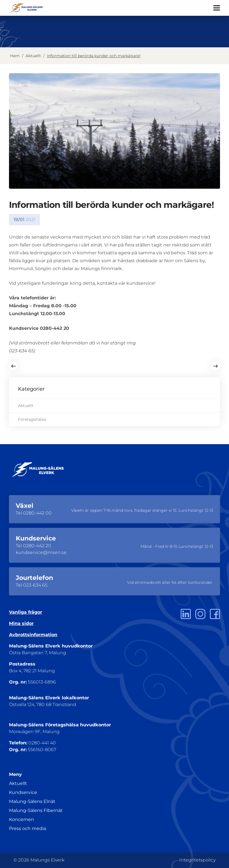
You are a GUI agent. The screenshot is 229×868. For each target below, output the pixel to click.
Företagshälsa (32, 419)
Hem (15, 56)
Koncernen (21, 819)
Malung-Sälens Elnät (32, 801)
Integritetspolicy (197, 860)
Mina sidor (21, 623)
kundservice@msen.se (41, 552)
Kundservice (23, 792)
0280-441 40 (42, 743)
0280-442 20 (37, 546)
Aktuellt (33, 56)
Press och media (28, 828)
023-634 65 (35, 585)
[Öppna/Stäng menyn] (217, 8)
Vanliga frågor (26, 612)
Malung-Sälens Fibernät (36, 810)
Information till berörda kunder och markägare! (94, 56)
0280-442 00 (37, 513)
